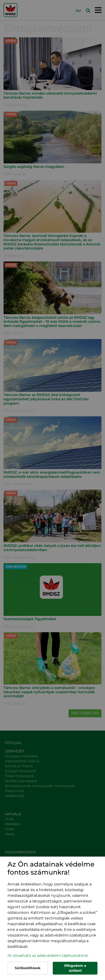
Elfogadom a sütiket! (75, 968)
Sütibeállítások (28, 968)
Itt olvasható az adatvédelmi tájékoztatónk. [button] (48, 956)
